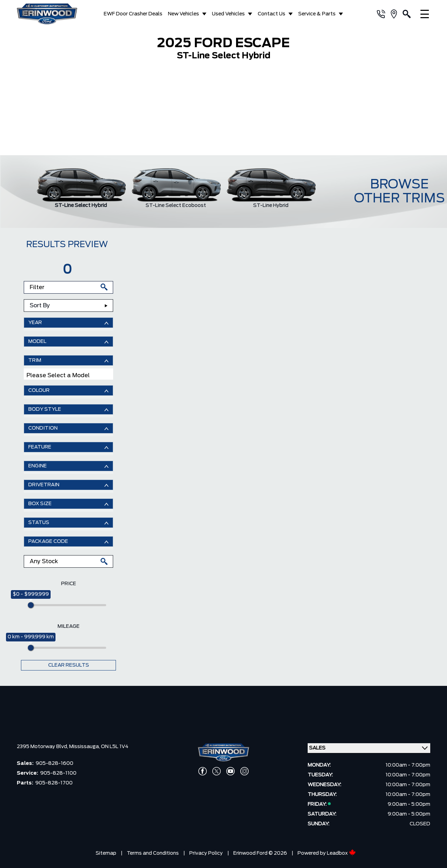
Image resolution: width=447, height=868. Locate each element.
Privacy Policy (206, 853)
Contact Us (272, 14)
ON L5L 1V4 (115, 747)
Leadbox (341, 853)
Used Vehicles (228, 14)
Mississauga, (85, 747)
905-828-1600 (54, 763)
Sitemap (106, 853)
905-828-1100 (58, 773)
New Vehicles (184, 14)
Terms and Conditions (153, 853)
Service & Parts (317, 14)
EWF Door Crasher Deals (133, 14)
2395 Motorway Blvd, (43, 747)
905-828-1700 (54, 783)
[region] (223, 110)
